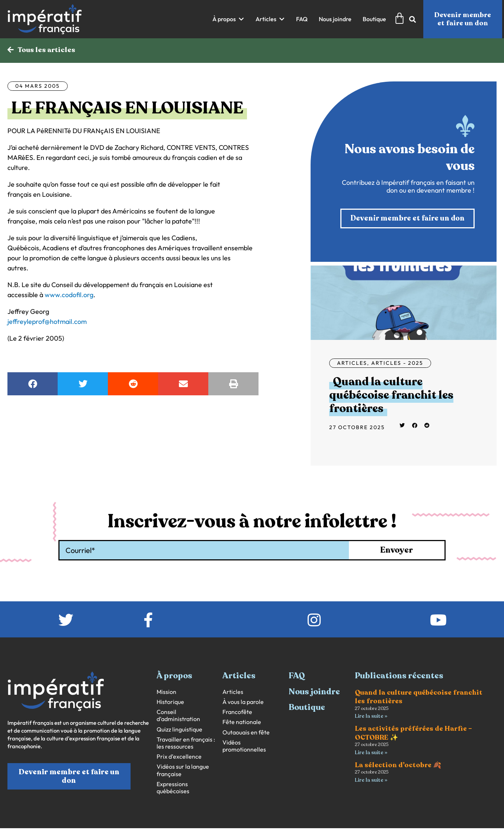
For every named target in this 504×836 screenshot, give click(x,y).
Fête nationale (242, 723)
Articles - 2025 (397, 364)
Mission (166, 693)
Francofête (237, 713)
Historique (170, 703)
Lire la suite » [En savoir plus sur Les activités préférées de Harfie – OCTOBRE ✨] (371, 753)
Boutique (307, 708)
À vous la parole (243, 703)
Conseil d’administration (178, 716)
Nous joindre (314, 692)
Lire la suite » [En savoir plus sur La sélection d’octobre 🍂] (371, 781)
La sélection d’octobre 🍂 (398, 766)
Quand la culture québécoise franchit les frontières (391, 396)
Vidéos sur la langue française (183, 771)
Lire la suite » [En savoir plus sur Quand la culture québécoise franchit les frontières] (371, 717)
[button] (228, 19)
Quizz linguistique (179, 730)
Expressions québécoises (173, 788)
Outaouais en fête (246, 733)
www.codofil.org (69, 295)
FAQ (297, 676)
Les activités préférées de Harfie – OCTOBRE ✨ (413, 734)
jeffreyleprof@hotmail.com (47, 322)
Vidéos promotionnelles (244, 747)
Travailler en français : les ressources (186, 744)
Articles (352, 364)
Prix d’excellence (179, 757)
